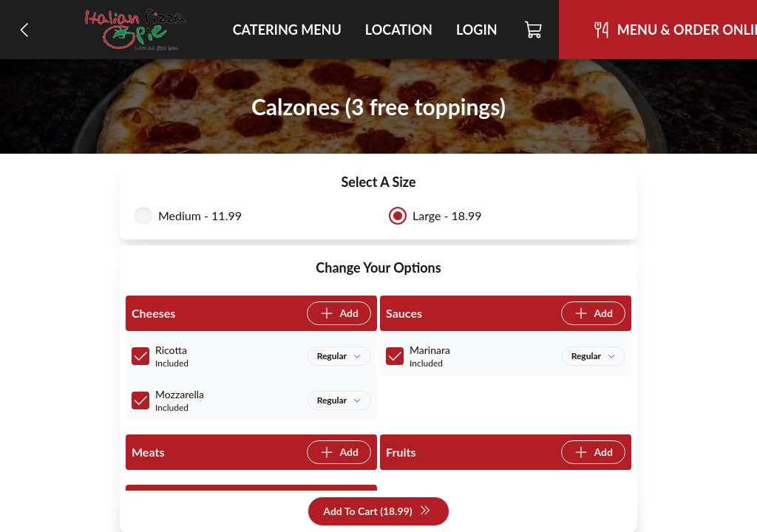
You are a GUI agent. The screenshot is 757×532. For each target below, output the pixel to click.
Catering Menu (287, 30)
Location (399, 30)
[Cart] (534, 30)
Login (477, 30)
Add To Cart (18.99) (377, 512)
